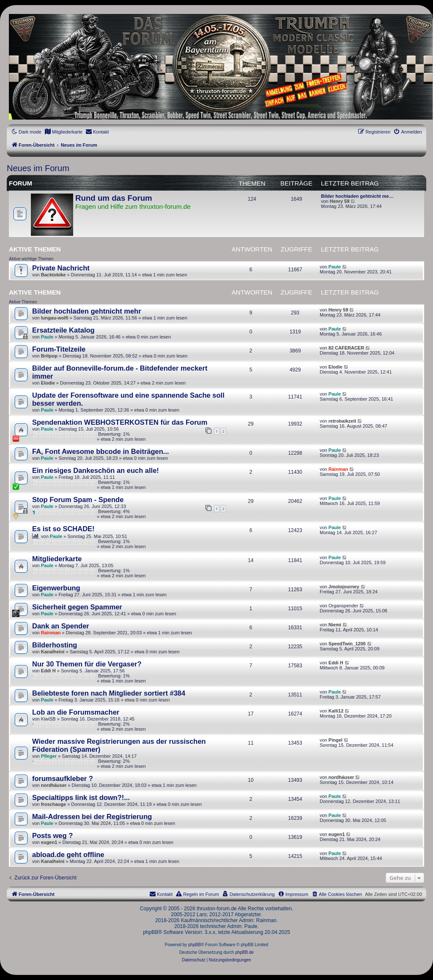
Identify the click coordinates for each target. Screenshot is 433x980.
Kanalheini (53, 652)
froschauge (53, 804)
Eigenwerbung (56, 588)
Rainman (338, 469)
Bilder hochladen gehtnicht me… (357, 196)
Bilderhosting (55, 645)
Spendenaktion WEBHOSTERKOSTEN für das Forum (120, 422)
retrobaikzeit (342, 421)
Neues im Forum (38, 168)
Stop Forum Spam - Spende (78, 500)
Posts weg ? (52, 835)
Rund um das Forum (114, 198)
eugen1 (49, 842)
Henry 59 (340, 201)
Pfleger (49, 756)
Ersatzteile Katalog (63, 330)
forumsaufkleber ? (63, 778)
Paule (335, 267)
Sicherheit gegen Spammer (77, 607)
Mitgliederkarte (57, 559)
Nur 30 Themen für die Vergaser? (87, 664)
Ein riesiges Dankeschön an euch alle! (96, 470)
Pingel (336, 740)
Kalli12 (336, 711)
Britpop (49, 356)
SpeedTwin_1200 (347, 644)
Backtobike (53, 275)
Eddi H (48, 671)
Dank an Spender (61, 626)
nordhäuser (54, 785)
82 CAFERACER (346, 348)
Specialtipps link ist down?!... (81, 797)
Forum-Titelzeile (59, 349)
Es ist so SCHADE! (63, 529)
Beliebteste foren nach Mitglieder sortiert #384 (109, 693)
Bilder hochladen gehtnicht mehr (87, 311)
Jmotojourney (344, 587)
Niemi (335, 625)
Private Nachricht (61, 268)
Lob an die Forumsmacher (76, 712)
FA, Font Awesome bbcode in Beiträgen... (101, 451)
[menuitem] (63, 132)
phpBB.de (244, 952)
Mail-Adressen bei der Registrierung (92, 816)
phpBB (195, 945)
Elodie (48, 383)
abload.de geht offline (68, 854)
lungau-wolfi (55, 318)
